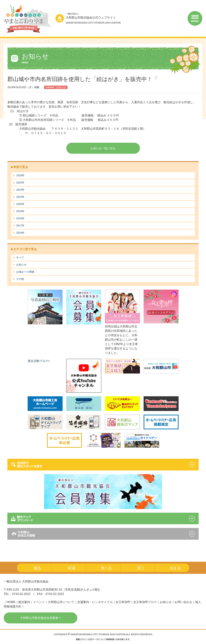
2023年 (20, 197)
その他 (20, 279)
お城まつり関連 (25, 272)
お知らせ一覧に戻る (103, 148)
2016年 (20, 233)
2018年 (20, 218)
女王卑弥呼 (123, 602)
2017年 (20, 226)
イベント (39, 602)
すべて (20, 257)
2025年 (20, 183)
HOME (11, 602)
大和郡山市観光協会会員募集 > (41, 618)
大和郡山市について (61, 602)
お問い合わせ (183, 602)
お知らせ (21, 265)
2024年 (20, 190)
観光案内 (24, 602)
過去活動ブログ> (39, 361)
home (60, 18)
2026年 (20, 175)
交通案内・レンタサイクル (95, 602)
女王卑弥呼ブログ (145, 602)
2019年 (20, 211)
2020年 (20, 204)
